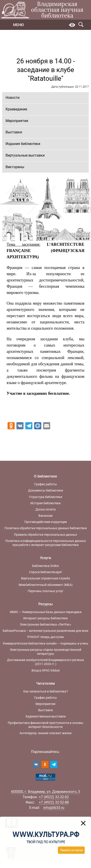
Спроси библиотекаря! (45, 572)
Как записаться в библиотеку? (46, 691)
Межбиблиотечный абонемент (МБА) (46, 585)
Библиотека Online (45, 566)
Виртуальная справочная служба (45, 578)
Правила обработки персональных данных (45, 535)
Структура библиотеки (46, 497)
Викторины (15, 167)
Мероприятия (17, 121)
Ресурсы (46, 604)
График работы (45, 484)
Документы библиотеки (46, 490)
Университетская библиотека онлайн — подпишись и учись (45, 643)
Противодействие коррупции (46, 522)
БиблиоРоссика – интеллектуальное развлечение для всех (45, 631)
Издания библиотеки (23, 144)
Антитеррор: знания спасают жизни (45, 733)
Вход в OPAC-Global (45, 670)
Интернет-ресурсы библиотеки (45, 618)
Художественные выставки (46, 716)
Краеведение (16, 109)
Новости (13, 98)
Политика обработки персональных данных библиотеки (46, 528)
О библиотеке (45, 476)
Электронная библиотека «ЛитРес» (45, 624)
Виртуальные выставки (25, 155)
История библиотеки (45, 503)
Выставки (14, 132)
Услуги (45, 558)
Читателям (45, 683)
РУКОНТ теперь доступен (46, 637)
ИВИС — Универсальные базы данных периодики (46, 612)
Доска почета (46, 509)
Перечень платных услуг (46, 591)
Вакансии (45, 516)
